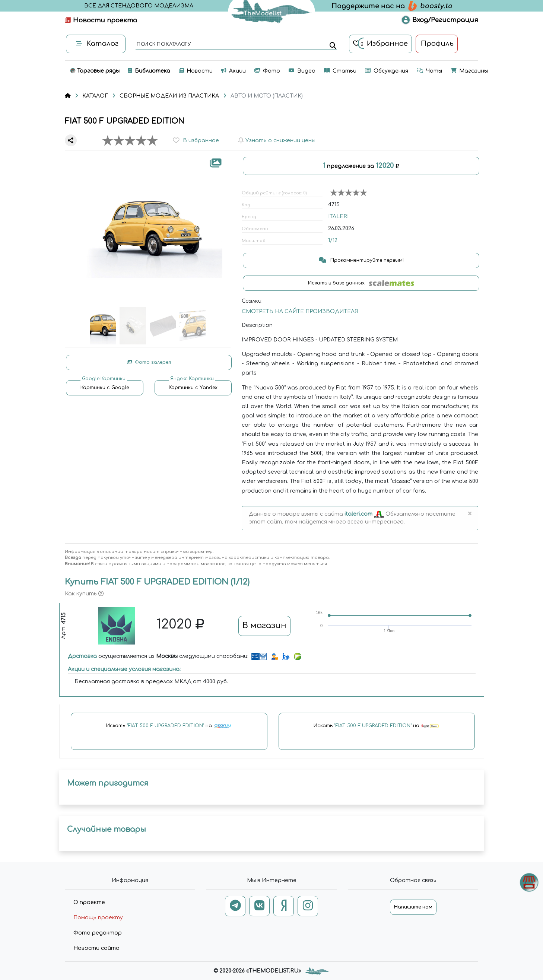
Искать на (169, 726)
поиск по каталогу (163, 45)
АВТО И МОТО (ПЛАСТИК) (267, 96)
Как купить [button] (84, 594)
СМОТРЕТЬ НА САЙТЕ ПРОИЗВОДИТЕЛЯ (300, 311)
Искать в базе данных (361, 283)
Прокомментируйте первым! (361, 260)
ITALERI (338, 217)
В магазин (264, 626)
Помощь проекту (98, 918)
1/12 (333, 240)
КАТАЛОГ (95, 96)
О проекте (89, 902)
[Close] (469, 514)
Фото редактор (98, 933)
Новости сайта (96, 948)
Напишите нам (413, 907)
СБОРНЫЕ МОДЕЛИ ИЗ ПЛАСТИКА (169, 96)
